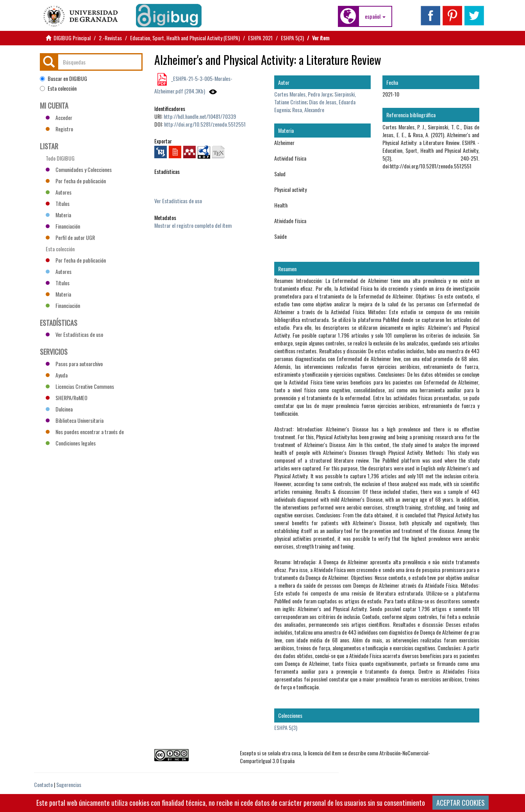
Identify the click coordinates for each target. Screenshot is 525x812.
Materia (58, 215)
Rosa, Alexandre (308, 110)
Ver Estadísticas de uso (178, 201)
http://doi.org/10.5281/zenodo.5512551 (205, 124)
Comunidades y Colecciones (79, 169)
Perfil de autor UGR (70, 237)
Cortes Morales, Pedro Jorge (303, 94)
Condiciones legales (71, 443)
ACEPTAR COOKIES (461, 803)
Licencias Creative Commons (80, 386)
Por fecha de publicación (76, 181)
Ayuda (57, 375)
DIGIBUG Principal (72, 38)
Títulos (58, 203)
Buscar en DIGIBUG (63, 79)
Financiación (63, 226)
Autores (59, 192)
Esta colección (58, 88)
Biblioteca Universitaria (75, 420)
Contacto (43, 784)
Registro (59, 129)
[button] (375, 16)
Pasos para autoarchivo (74, 364)
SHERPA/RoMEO (67, 398)
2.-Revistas (110, 38)
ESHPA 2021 (260, 38)
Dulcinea (59, 409)
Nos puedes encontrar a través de (85, 432)
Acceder (59, 117)
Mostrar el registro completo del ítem (193, 225)
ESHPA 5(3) (292, 38)
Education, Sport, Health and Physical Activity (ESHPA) (185, 38)
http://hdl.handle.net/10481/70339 (200, 116)
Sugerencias (69, 784)
